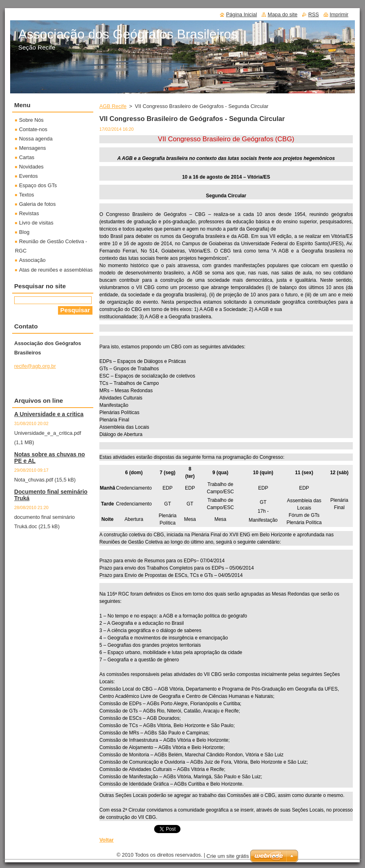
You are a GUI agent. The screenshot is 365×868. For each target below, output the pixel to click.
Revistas (29, 213)
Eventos (28, 176)
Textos (27, 195)
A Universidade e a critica (49, 414)
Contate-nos (33, 129)
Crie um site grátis (228, 856)
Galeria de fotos (37, 204)
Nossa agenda (36, 139)
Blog (24, 232)
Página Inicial (241, 14)
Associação (32, 260)
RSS (313, 14)
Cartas (27, 157)
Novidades (31, 167)
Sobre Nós (31, 120)
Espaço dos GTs (38, 185)
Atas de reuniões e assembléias (56, 270)
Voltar (106, 840)
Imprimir (339, 14)
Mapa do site (282, 14)
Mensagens (32, 148)
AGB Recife (113, 106)
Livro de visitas (36, 223)
